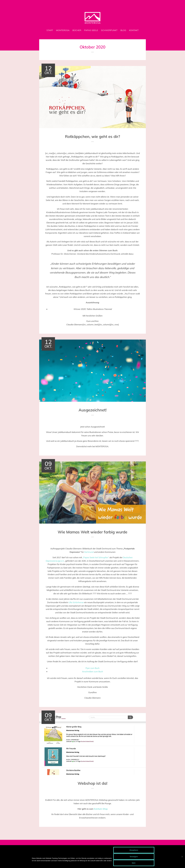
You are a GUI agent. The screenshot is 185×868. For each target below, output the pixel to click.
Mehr (134, 863)
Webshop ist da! (93, 783)
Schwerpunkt (109, 30)
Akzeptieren (134, 850)
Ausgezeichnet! (93, 410)
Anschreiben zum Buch (92, 671)
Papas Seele (91, 30)
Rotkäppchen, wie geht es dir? (93, 136)
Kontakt (134, 30)
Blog (123, 30)
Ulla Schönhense (76, 602)
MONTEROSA (63, 30)
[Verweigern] (182, 857)
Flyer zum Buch (92, 668)
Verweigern (134, 857)
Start (50, 30)
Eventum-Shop (101, 808)
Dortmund (89, 552)
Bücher (77, 30)
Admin (102, 147)
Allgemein (92, 147)
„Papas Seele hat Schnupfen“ (96, 557)
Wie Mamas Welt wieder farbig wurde (92, 532)
